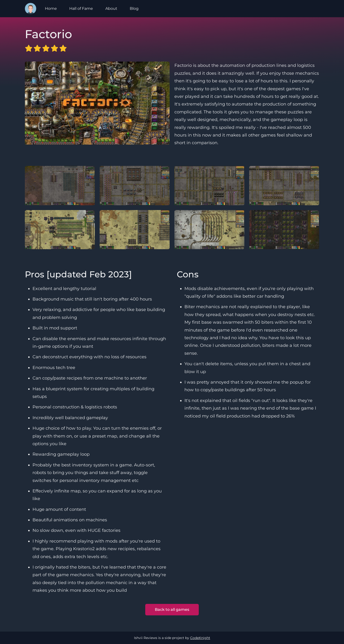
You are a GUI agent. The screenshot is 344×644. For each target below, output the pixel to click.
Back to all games (172, 610)
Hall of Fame (81, 8)
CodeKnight (200, 638)
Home (51, 8)
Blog (134, 8)
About (111, 8)
